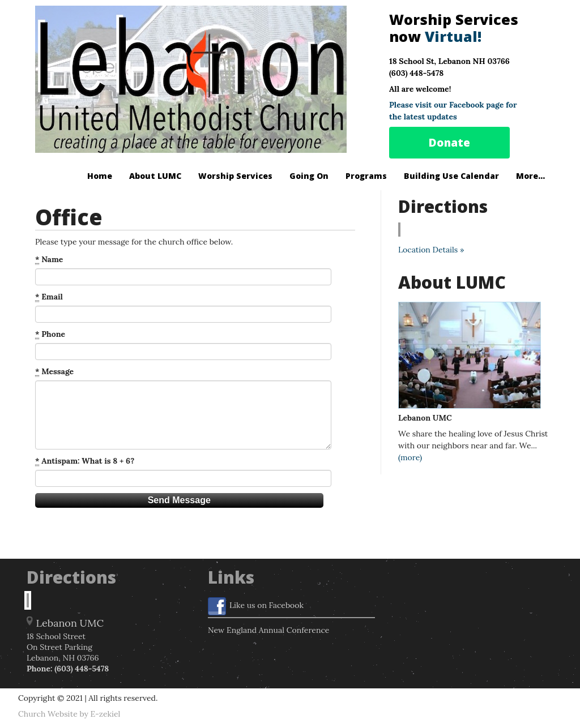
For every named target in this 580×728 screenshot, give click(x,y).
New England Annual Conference (268, 630)
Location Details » (431, 250)
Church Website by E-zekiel (69, 714)
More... (530, 176)
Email (49, 297)
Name (49, 260)
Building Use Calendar (451, 176)
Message (54, 372)
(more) (410, 457)
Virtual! (453, 36)
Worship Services (235, 176)
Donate (449, 143)
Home (100, 176)
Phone (50, 334)
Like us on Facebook (256, 606)
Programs (366, 176)
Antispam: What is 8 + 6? (85, 461)
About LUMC (155, 176)
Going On (309, 176)
